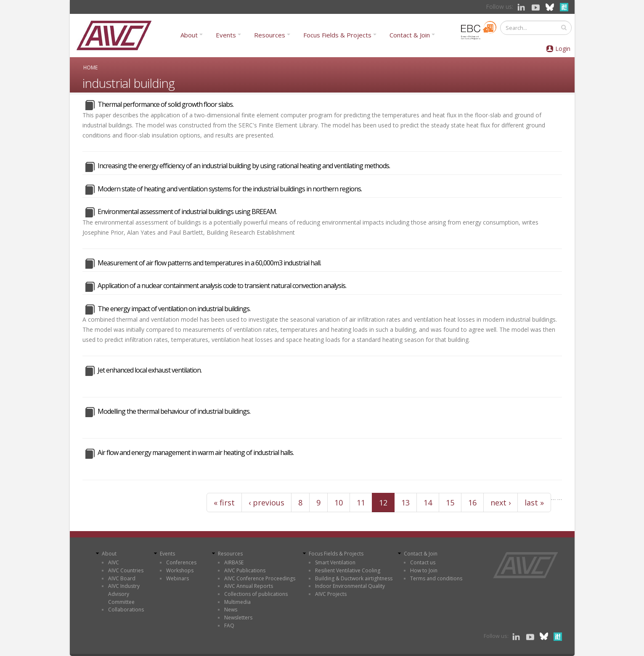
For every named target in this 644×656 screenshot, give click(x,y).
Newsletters (238, 618)
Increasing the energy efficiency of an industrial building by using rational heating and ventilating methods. (244, 166)
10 (339, 503)
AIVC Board (122, 578)
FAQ (229, 626)
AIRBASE (234, 562)
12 (383, 503)
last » (534, 503)
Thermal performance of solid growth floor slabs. (166, 104)
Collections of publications (256, 594)
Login (563, 49)
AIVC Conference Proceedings (260, 578)
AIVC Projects (331, 594)
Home (90, 67)
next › (501, 503)
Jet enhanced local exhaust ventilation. (150, 370)
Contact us (423, 562)
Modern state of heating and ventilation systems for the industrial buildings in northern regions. (230, 189)
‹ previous (266, 503)
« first (224, 503)
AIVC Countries (126, 570)
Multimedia (237, 602)
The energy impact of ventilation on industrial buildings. (174, 309)
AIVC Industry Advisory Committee (124, 594)
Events (226, 35)
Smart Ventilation (335, 562)
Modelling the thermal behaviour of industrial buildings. (174, 411)
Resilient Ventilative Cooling (348, 570)
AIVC (114, 562)
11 (361, 503)
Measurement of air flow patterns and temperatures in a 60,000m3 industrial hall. (209, 263)
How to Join (424, 570)
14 (428, 503)
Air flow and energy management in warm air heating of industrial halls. (196, 452)
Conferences (181, 562)
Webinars (178, 578)
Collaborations (126, 610)
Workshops (180, 570)
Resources (270, 35)
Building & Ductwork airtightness (354, 578)
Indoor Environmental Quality (350, 586)
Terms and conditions (436, 578)
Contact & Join (410, 35)
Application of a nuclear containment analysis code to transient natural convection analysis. (222, 286)
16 (472, 503)
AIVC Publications (245, 570)
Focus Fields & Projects (337, 35)
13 (405, 503)
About (189, 35)
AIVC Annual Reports (249, 586)
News (231, 610)
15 (450, 503)
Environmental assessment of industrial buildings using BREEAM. (187, 212)
